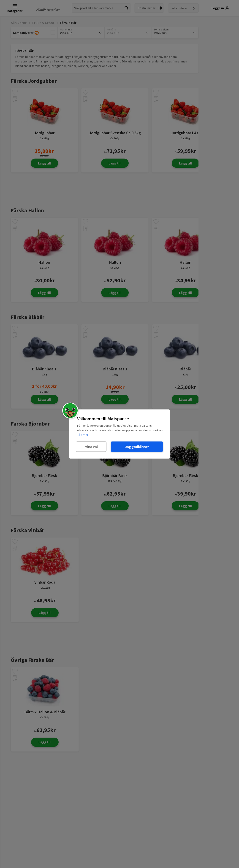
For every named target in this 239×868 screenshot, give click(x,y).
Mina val (91, 447)
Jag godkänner (137, 447)
